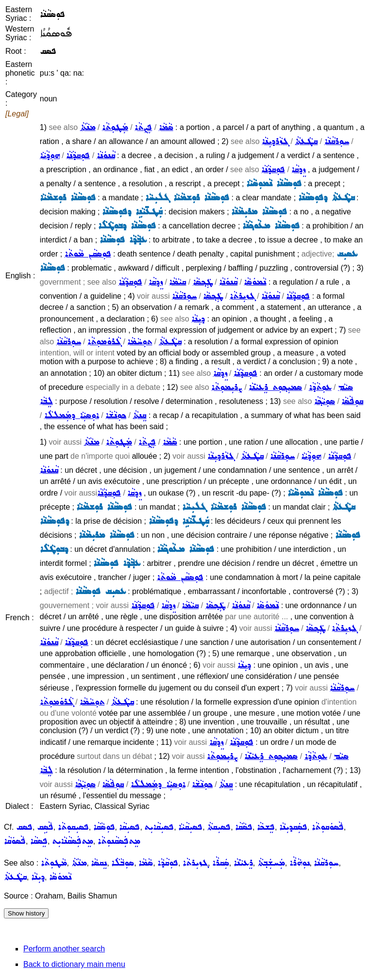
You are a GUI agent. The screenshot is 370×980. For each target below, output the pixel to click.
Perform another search (64, 949)
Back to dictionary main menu (74, 964)
